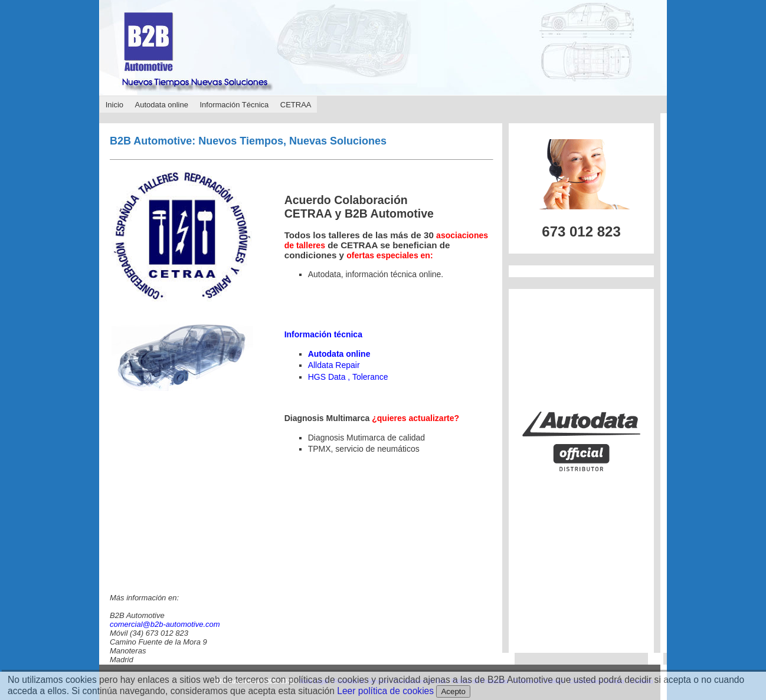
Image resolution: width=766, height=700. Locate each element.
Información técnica (323, 334)
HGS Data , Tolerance (348, 377)
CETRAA (296, 105)
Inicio (114, 105)
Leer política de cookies (385, 691)
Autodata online (162, 105)
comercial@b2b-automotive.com (165, 624)
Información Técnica (234, 105)
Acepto (453, 691)
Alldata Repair (334, 365)
